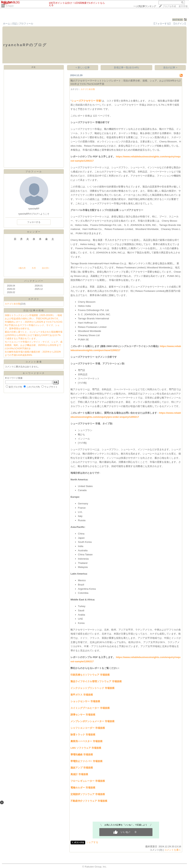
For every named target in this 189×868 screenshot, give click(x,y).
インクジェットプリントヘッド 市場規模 (92, 688)
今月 (34, 268)
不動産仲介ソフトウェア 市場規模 (89, 801)
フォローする (34, 222)
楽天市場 (183, 6)
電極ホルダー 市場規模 (83, 788)
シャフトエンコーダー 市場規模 (88, 728)
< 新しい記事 (83, 68)
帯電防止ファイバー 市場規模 (86, 761)
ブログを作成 (169, 6)
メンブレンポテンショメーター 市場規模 (92, 721)
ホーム (7, 24)
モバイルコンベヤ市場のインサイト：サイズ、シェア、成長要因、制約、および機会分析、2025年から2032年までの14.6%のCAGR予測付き (34, 345)
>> (145, 6)
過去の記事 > (170, 68)
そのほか (10, 6)
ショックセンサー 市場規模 (85, 701)
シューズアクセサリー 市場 (86, 101)
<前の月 (22, 268)
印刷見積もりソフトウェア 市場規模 (90, 675)
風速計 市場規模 (79, 774)
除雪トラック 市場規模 (83, 735)
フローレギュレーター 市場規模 (88, 781)
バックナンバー (34, 281)
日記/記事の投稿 (34, 310)
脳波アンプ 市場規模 (82, 768)
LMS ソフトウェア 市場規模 (86, 748)
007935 (178, 20)
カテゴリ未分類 (13, 304)
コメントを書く (173, 850)
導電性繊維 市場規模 (82, 755)
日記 (15, 24)
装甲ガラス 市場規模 (82, 695)
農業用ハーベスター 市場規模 (86, 741)
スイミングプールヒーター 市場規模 (90, 708)
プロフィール (26, 24)
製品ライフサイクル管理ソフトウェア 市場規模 (96, 681)
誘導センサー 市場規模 (83, 715)
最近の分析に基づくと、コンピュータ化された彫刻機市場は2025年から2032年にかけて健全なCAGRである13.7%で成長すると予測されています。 (34, 335)
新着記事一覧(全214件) (126, 68)
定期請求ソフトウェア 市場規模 (88, 794)
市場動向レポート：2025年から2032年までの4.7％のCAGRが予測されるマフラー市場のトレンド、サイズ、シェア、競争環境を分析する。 (34, 325)
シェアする (92, 842)
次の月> (45, 268)
